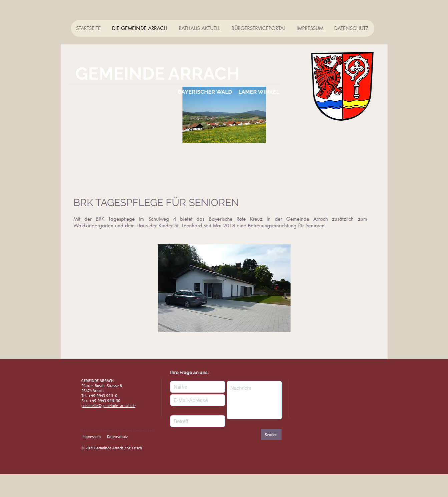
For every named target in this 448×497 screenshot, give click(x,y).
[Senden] (271, 434)
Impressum (92, 436)
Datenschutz (117, 436)
